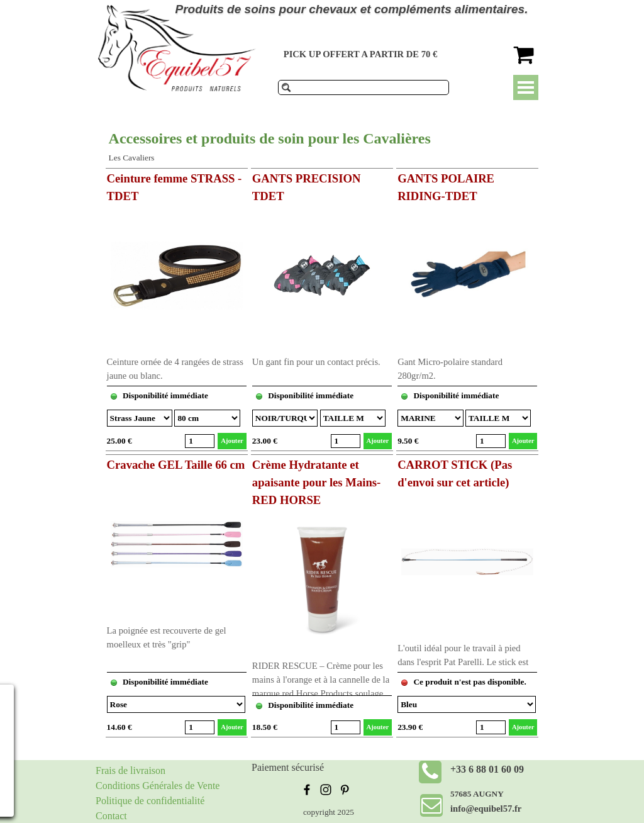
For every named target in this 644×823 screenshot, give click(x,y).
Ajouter (232, 441)
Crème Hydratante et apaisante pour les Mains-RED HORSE (316, 482)
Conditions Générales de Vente (158, 786)
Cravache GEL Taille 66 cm (176, 465)
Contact (111, 816)
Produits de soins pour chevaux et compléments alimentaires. (352, 9)
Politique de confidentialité (150, 801)
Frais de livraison (130, 770)
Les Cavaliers (132, 158)
